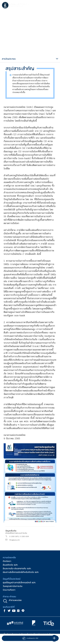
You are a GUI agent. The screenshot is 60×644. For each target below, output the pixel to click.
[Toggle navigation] (56, 6)
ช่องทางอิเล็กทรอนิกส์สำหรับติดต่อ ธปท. (21, 572)
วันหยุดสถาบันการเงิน (13, 586)
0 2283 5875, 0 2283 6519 (19, 536)
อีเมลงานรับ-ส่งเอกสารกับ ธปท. (17, 568)
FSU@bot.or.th (15, 540)
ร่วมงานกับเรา (9, 590)
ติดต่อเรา (7, 561)
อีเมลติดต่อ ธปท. (10, 565)
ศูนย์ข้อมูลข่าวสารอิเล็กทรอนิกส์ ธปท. (19, 582)
